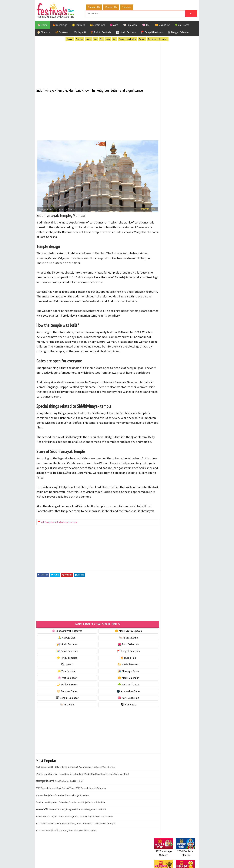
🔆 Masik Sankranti (120, 681)
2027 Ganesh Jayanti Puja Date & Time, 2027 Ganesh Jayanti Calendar (71, 804)
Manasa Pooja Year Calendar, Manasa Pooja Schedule (62, 811)
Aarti (179, 296)
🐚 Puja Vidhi (130, 25)
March (88, 39)
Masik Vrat (178, 312)
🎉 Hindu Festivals (64, 661)
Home (156, 390)
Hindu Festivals (163, 306)
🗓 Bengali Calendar (178, 32)
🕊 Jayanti (80, 32)
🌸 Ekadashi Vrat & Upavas (64, 647)
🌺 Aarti (114, 25)
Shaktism (175, 322)
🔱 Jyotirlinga (97, 25)
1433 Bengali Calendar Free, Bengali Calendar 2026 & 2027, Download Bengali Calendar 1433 (82, 790)
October (142, 39)
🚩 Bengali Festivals (152, 32)
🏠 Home (42, 25)
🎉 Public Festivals (101, 32)
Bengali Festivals (164, 301)
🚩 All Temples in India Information (57, 539)
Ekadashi (183, 301)
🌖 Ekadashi (44, 32)
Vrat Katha (183, 327)
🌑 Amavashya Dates (120, 707)
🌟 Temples (78, 25)
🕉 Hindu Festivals (126, 32)
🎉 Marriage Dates (120, 687)
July (115, 39)
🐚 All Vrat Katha (120, 654)
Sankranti (160, 322)
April (96, 39)
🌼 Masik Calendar (120, 694)
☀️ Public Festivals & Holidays (171, 205)
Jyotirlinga (161, 312)
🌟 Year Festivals (64, 687)
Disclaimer (159, 404)
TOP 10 (188, 322)
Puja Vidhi (182, 317)
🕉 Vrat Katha (120, 721)
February (80, 39)
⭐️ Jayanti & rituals (165, 192)
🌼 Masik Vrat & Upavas (120, 647)
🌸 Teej (146, 25)
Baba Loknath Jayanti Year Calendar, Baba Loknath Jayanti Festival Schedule (75, 833)
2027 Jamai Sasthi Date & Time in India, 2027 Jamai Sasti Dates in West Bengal (76, 840)
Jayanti (180, 306)
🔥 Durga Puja (120, 674)
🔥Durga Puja (60, 25)
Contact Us (114, 6)
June (108, 39)
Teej (157, 327)
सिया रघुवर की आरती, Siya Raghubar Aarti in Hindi (59, 797)
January (70, 39)
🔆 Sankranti (62, 32)
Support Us (97, 6)
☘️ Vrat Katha (182, 25)
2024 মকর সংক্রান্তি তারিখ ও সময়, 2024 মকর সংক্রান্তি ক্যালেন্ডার (66, 847)
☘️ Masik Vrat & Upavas (167, 186)
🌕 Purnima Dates (64, 707)
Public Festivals (164, 317)
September (132, 39)
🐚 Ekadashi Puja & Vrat (167, 180)
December (163, 39)
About (156, 394)
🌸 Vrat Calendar (64, 694)
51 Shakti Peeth (163, 296)
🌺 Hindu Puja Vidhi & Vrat (168, 199)
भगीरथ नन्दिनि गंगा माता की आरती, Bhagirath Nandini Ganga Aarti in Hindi (71, 826)
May (102, 39)
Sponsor (129, 6)
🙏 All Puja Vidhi (64, 654)
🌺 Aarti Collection (120, 661)
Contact (157, 400)
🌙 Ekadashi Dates (64, 701)
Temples (168, 327)
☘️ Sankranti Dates (120, 701)
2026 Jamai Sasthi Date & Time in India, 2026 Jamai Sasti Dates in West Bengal (76, 783)
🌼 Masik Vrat (162, 25)
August (122, 39)
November (152, 39)
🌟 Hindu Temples (64, 674)
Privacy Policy (161, 410)
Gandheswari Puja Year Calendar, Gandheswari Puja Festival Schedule (70, 818)
